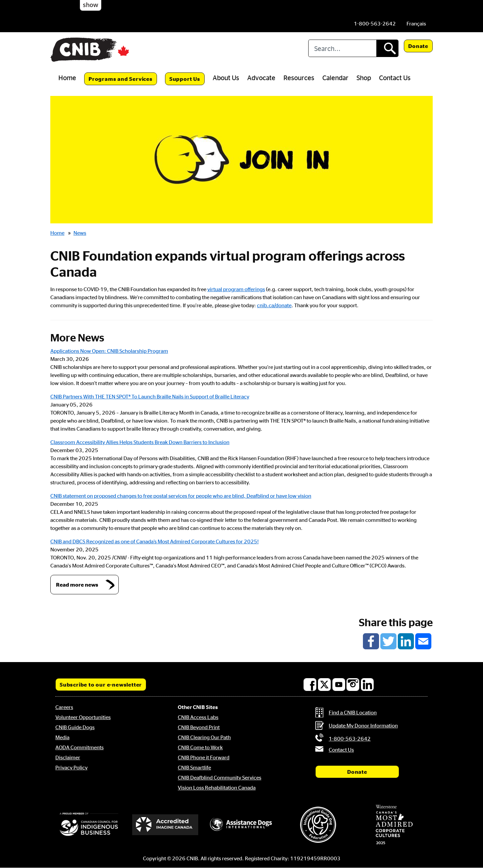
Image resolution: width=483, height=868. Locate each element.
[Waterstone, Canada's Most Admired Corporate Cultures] (394, 825)
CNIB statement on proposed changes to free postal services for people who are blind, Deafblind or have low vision (181, 496)
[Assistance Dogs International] (241, 825)
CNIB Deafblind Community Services (220, 777)
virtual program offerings (236, 289)
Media (62, 737)
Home (67, 77)
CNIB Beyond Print (199, 727)
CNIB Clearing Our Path (204, 737)
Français (416, 23)
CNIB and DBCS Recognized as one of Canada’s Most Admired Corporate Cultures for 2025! (154, 541)
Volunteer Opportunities (83, 717)
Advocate (261, 77)
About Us (226, 77)
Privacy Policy (71, 767)
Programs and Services (121, 79)
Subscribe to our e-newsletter (101, 685)
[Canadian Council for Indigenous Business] (89, 825)
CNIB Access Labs (198, 717)
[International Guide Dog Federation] (318, 825)
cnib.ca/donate (274, 305)
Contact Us (395, 77)
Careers (64, 707)
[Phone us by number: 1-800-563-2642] (375, 23)
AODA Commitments (79, 747)
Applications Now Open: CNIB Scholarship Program (109, 351)
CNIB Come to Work (200, 747)
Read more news (77, 585)
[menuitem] (416, 23)
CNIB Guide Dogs (75, 727)
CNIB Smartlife (194, 767)
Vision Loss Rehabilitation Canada (217, 788)
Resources (299, 77)
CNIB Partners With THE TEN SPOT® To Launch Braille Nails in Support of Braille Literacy (150, 396)
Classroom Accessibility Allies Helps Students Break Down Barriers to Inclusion (140, 442)
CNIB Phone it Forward (204, 757)
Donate (418, 46)
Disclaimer (68, 757)
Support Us (185, 79)
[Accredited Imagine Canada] (165, 825)
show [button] (91, 5)
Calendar (335, 77)
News (80, 233)
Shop (364, 77)
